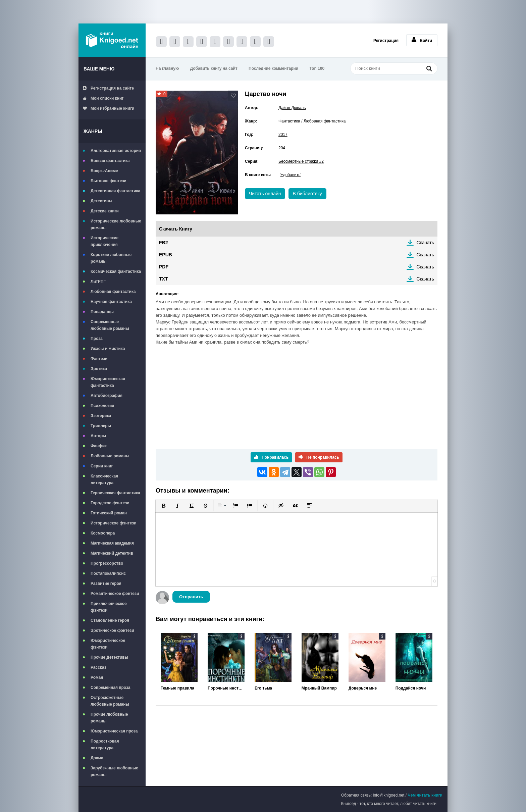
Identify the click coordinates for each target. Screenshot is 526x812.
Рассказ (98, 667)
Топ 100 (317, 68)
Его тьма (263, 688)
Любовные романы (110, 456)
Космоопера (103, 533)
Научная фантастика (111, 302)
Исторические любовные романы (116, 224)
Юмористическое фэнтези (108, 644)
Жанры (93, 131)
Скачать (426, 243)
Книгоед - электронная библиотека (112, 40)
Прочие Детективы (109, 657)
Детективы (101, 201)
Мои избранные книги (109, 108)
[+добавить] (290, 175)
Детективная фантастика (115, 191)
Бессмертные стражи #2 (301, 161)
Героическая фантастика (115, 493)
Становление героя (110, 620)
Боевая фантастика (110, 161)
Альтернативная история (116, 151)
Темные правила (177, 688)
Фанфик (99, 446)
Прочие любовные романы (109, 718)
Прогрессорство (107, 563)
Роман (97, 677)
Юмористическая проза (114, 731)
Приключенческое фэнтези (109, 607)
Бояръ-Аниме (104, 171)
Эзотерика (101, 416)
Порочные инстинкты (226, 688)
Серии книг (102, 466)
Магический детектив (112, 553)
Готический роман (109, 513)
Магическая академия (112, 543)
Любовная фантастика (113, 292)
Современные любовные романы (110, 325)
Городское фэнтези (110, 503)
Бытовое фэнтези (109, 181)
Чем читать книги (425, 795)
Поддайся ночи (411, 688)
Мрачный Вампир (319, 688)
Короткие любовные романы (111, 258)
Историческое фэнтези (114, 523)
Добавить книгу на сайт (214, 68)
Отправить (191, 597)
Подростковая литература (105, 745)
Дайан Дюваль (292, 108)
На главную (167, 68)
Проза (97, 339)
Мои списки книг (103, 98)
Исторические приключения (104, 241)
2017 (283, 135)
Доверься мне (363, 688)
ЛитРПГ (98, 282)
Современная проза (111, 688)
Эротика (99, 369)
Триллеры (101, 426)
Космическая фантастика (116, 271)
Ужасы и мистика (108, 349)
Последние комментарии (273, 68)
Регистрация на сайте (108, 88)
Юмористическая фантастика (108, 382)
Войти (422, 40)
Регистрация (386, 41)
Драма (97, 758)
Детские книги (105, 211)
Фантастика (289, 121)
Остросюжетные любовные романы (110, 701)
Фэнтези (99, 359)
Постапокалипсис (108, 573)
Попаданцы (102, 312)
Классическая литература (104, 479)
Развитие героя (106, 583)
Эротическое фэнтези (112, 630)
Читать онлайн (265, 194)
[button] (163, 506)
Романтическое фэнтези (115, 594)
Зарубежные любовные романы (114, 771)
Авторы (98, 436)
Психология (102, 406)
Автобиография (107, 396)
